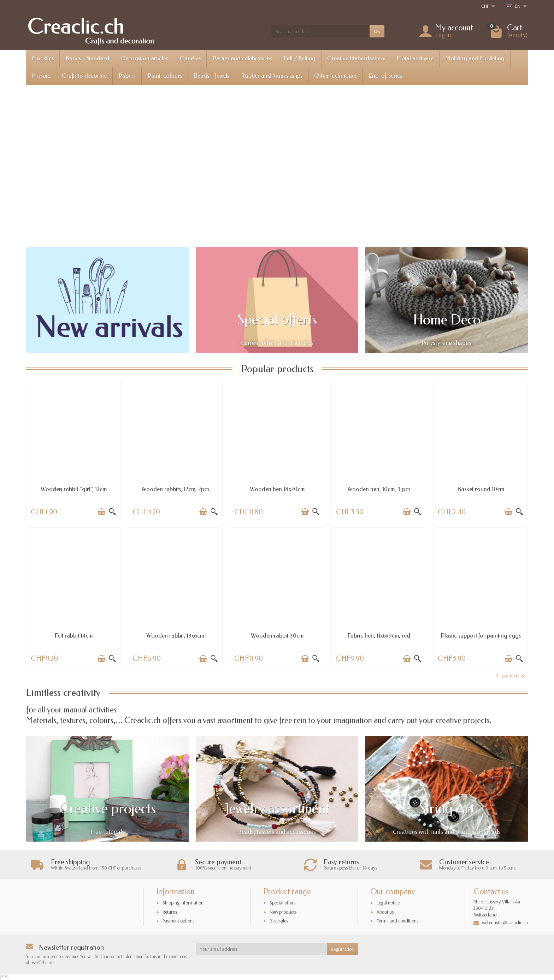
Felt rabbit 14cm (73, 636)
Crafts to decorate (84, 76)
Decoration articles (145, 58)
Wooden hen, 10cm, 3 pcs (379, 489)
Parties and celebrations (242, 58)
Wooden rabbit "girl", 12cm (74, 489)
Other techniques (335, 76)
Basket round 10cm (481, 489)
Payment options (178, 921)
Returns (170, 912)
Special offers (282, 903)
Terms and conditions (397, 921)
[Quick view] (112, 512)
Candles (190, 58)
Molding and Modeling (475, 58)
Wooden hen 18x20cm (277, 489)
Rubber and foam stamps (272, 76)
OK (377, 31)
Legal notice (388, 903)
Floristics (43, 58)
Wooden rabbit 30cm (277, 636)
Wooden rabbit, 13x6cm (175, 636)
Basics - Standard (87, 58)
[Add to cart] (101, 512)
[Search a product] (320, 31)
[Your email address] (261, 949)
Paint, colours (165, 76)
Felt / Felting (300, 58)
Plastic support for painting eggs (481, 636)
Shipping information (183, 903)
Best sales (279, 921)
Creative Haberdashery (356, 58)
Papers (127, 76)
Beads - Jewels (211, 76)
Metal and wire (415, 58)
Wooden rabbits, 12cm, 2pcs (175, 489)
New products (283, 912)
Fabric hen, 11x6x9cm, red (379, 636)
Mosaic (41, 76)
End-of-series (385, 76)
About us (385, 912)
